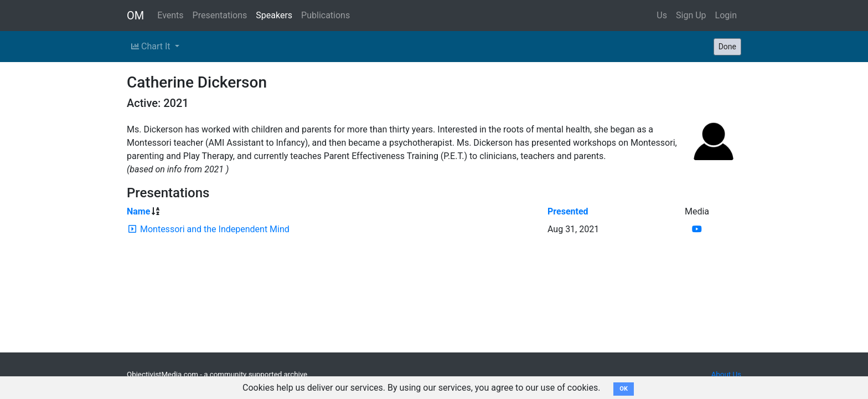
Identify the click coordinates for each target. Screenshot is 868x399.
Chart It (152, 46)
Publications (325, 15)
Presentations (220, 15)
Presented (568, 211)
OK (624, 389)
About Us (726, 374)
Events (170, 15)
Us (662, 15)
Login (726, 15)
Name (138, 211)
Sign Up (691, 15)
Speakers (274, 15)
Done (727, 47)
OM (135, 16)
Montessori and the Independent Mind (215, 229)
